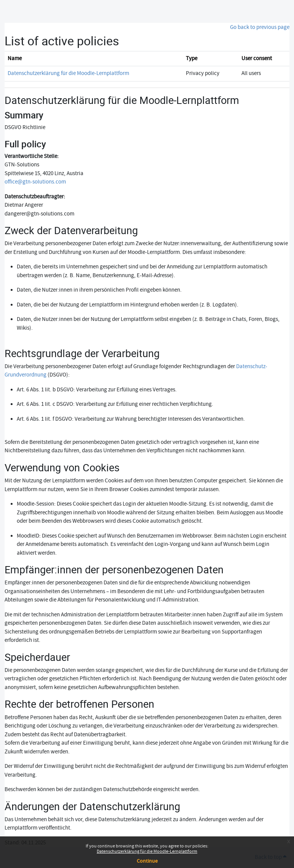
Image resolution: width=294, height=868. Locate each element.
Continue (147, 861)
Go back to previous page (260, 27)
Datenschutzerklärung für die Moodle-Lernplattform (147, 851)
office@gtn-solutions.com (35, 182)
